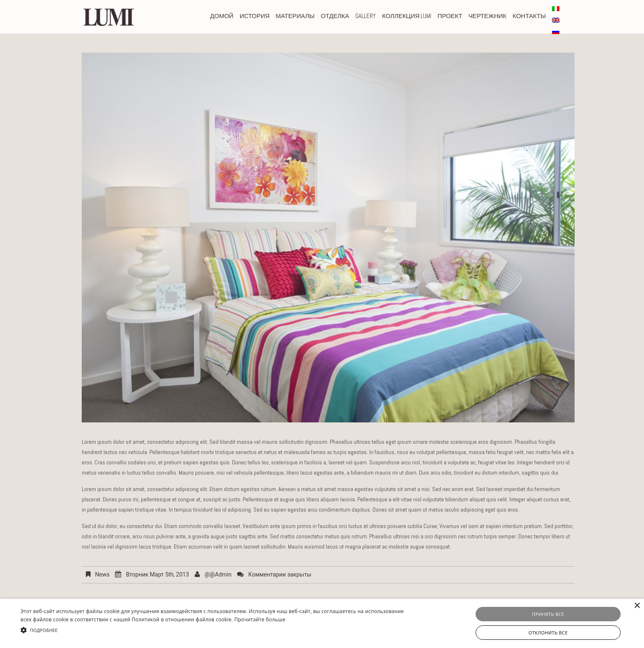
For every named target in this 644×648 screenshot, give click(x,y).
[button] (216, 630)
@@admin (218, 574)
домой (222, 16)
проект (450, 16)
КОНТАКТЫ (529, 16)
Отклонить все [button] (548, 633)
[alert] (322, 623)
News (102, 574)
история (254, 16)
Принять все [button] (548, 614)
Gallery (366, 16)
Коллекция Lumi (407, 16)
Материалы (295, 16)
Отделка (335, 16)
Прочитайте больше (260, 619)
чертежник (487, 16)
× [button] (637, 606)
